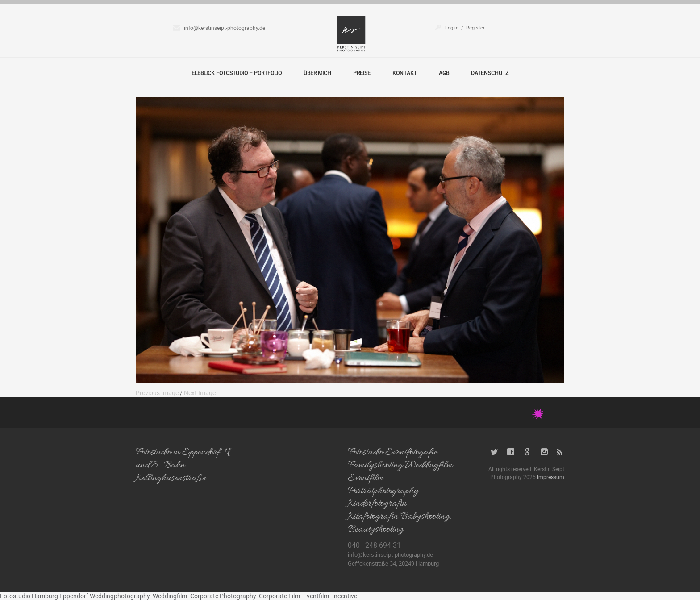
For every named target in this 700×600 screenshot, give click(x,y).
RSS (560, 452)
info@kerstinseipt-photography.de (225, 28)
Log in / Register (465, 27)
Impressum (551, 477)
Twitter (494, 452)
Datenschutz (490, 73)
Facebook (511, 452)
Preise (362, 73)
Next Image (200, 393)
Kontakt (405, 73)
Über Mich (317, 73)
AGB (444, 73)
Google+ (527, 452)
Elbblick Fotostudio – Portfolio (237, 73)
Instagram (544, 452)
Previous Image (157, 393)
